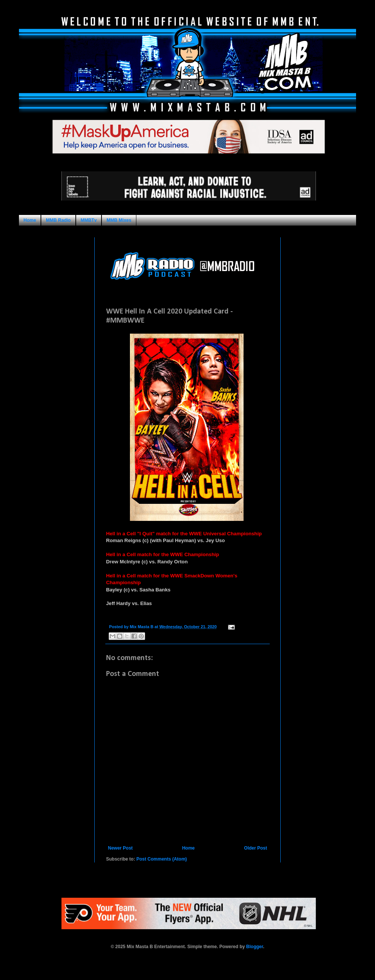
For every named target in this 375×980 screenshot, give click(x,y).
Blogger (255, 947)
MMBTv (89, 220)
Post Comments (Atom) (162, 859)
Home (30, 220)
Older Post (255, 848)
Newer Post (120, 848)
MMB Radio (58, 220)
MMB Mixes (119, 220)
